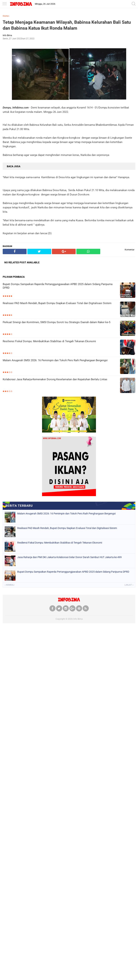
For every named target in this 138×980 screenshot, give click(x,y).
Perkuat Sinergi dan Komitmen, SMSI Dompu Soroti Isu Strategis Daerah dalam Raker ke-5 (57, 322)
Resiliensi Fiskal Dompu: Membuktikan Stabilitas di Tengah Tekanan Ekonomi (49, 341)
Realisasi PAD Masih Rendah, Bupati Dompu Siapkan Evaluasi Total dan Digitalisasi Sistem (57, 303)
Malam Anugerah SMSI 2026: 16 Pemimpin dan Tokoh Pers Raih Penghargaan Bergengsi (55, 360)
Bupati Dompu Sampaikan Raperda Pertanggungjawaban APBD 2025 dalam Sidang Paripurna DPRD (58, 286)
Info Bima (78, 619)
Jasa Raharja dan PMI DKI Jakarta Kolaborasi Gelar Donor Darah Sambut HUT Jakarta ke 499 (69, 557)
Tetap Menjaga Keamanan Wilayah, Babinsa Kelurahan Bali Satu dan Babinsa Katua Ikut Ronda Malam (67, 25)
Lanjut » (129, 585)
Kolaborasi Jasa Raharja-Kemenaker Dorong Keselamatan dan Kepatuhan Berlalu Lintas (55, 379)
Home (6, 16)
